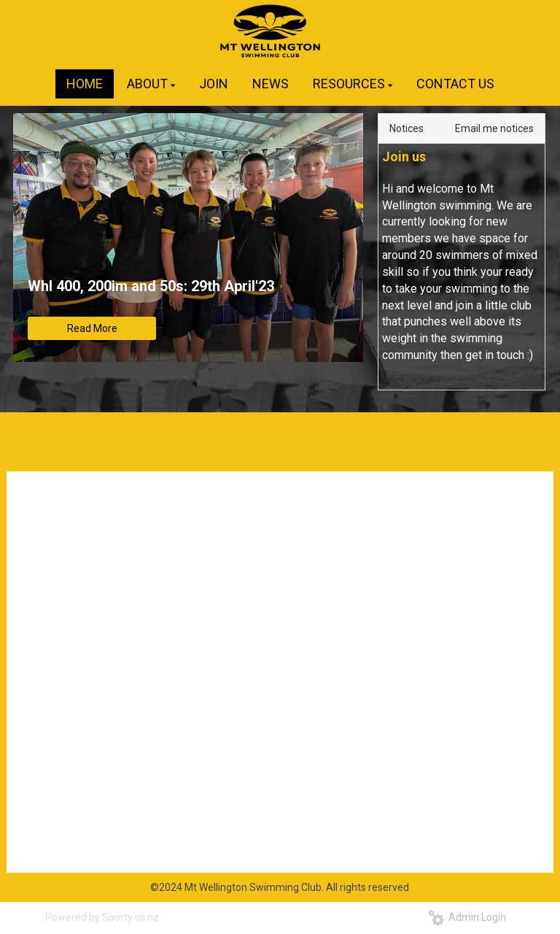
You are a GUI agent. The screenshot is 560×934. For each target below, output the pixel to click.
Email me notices (494, 128)
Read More (92, 328)
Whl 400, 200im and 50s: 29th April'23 (151, 286)
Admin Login (467, 917)
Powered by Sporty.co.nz (102, 917)
